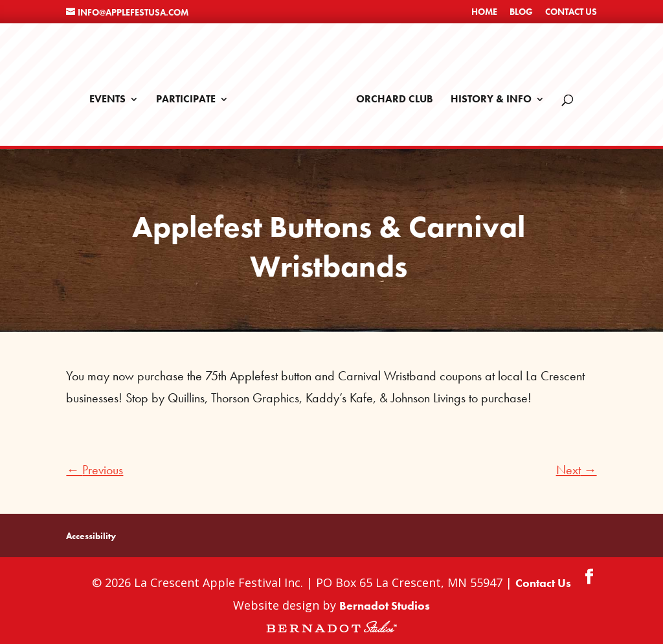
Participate (190, 96)
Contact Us (571, 12)
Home (484, 12)
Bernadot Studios (385, 600)
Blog (521, 12)
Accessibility (91, 531)
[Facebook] (589, 573)
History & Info (487, 96)
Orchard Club (390, 96)
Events (112, 96)
